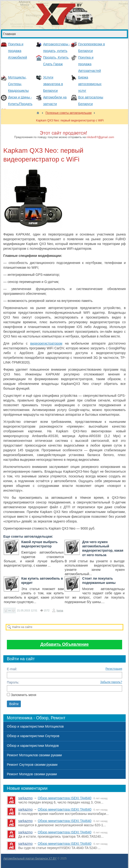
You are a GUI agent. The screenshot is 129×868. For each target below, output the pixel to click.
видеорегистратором (46, 343)
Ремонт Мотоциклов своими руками (34, 755)
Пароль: (13, 682)
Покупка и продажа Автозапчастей (89, 64)
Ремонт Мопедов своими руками (32, 774)
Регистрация (114, 669)
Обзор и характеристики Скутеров (33, 736)
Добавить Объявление (64, 644)
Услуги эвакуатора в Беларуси (53, 84)
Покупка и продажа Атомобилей (18, 51)
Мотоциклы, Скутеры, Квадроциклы (18, 84)
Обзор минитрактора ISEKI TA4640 (64, 798)
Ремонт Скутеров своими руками (32, 765)
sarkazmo (25, 798)
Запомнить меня (24, 695)
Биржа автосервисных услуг (90, 84)
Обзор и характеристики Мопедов (33, 746)
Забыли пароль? (111, 682)
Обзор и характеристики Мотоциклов (35, 726)
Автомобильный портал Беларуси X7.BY (30, 859)
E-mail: (12, 669)
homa (60, 610)
